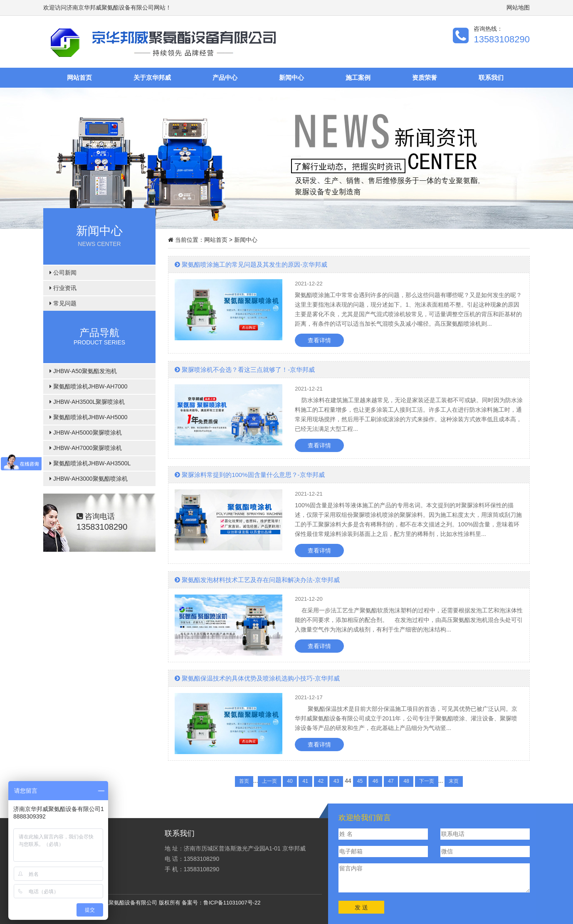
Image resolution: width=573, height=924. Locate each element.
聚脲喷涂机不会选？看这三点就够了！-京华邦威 (245, 370)
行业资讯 (63, 288)
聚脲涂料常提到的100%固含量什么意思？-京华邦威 (250, 475)
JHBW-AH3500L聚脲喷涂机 (87, 402)
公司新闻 (63, 273)
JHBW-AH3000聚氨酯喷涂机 (89, 479)
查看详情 (319, 340)
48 (406, 781)
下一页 (427, 781)
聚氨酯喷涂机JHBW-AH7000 (89, 386)
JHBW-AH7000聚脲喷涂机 (86, 448)
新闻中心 (291, 77)
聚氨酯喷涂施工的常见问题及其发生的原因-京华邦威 (251, 264)
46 (375, 781)
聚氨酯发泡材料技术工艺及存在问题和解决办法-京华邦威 (257, 580)
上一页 (269, 781)
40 (290, 781)
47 (391, 781)
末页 (454, 781)
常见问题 (63, 303)
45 (360, 781)
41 (305, 781)
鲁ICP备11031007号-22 (232, 903)
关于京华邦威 (152, 77)
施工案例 (358, 77)
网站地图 (518, 7)
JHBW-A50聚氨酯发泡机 (83, 371)
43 (336, 781)
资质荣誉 (425, 77)
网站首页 (79, 77)
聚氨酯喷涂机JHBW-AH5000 (89, 417)
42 (321, 781)
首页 (244, 781)
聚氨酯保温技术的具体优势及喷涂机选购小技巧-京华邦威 (257, 678)
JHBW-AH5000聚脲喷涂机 (86, 433)
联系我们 (491, 77)
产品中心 (225, 77)
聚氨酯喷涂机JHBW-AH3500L (90, 463)
